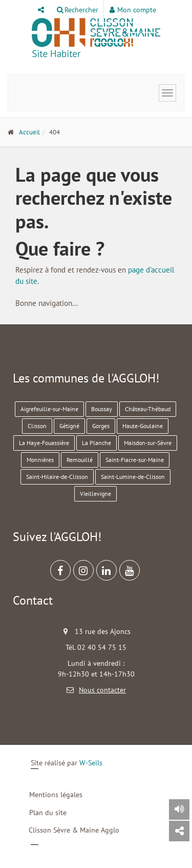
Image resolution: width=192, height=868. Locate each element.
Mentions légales (56, 795)
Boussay (102, 409)
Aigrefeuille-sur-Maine (49, 409)
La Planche (97, 443)
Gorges (101, 426)
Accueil (29, 132)
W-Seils (91, 763)
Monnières (40, 460)
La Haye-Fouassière (44, 443)
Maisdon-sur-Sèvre (148, 443)
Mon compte (133, 10)
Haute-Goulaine (143, 426)
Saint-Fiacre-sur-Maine (135, 460)
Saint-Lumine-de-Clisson (133, 477)
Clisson (37, 426)
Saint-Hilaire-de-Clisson (57, 477)
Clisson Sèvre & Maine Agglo (74, 830)
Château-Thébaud (148, 409)
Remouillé (80, 460)
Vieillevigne (95, 494)
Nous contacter (102, 690)
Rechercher (78, 10)
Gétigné (69, 426)
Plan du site (48, 813)
